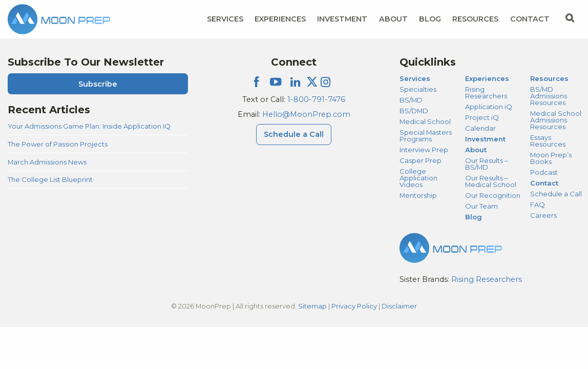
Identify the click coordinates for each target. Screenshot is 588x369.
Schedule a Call (556, 194)
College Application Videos (418, 178)
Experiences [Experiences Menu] (280, 19)
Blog (430, 19)
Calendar (480, 128)
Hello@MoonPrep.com (306, 114)
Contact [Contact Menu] (530, 19)
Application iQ (489, 107)
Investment (342, 19)
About (476, 150)
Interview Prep (424, 150)
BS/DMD (414, 111)
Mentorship (418, 195)
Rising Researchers (486, 93)
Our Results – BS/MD (486, 164)
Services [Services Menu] (225, 19)
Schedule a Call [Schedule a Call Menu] (294, 134)
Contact (544, 183)
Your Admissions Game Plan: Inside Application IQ (89, 126)
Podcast (544, 172)
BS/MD (411, 100)
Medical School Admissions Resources (556, 120)
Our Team (481, 206)
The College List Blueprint (50, 179)
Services (415, 78)
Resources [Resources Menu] (475, 19)
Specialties (418, 89)
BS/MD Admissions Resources (549, 96)
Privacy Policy (354, 306)
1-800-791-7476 (316, 99)
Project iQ (482, 117)
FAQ (538, 204)
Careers (543, 215)
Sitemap (312, 306)
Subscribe (98, 84)
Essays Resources (548, 141)
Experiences (487, 78)
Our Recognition (493, 195)
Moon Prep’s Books (551, 158)
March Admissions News (47, 162)
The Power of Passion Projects (58, 144)
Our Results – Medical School (491, 181)
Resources (549, 78)
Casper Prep (421, 160)
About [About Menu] (393, 19)
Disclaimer (399, 306)
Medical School (425, 121)
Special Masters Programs (426, 136)
